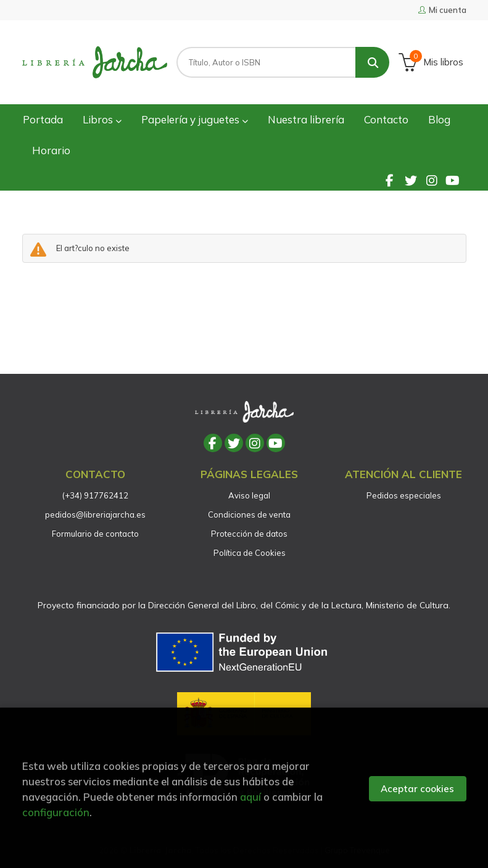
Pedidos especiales (404, 495)
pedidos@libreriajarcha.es (95, 515)
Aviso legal (249, 495)
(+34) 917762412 (95, 495)
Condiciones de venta (249, 515)
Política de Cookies (250, 553)
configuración (56, 812)
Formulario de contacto (95, 534)
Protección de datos (249, 534)
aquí (250, 797)
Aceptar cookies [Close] (417, 789)
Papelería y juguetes (195, 119)
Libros (102, 119)
